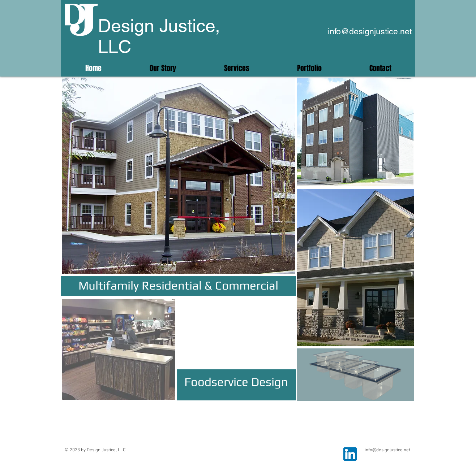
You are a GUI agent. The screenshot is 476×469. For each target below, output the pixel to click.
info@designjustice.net (370, 31)
